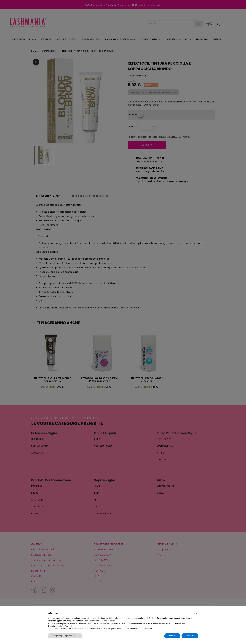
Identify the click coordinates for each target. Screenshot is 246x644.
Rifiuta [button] (172, 636)
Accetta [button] (190, 636)
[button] (197, 613)
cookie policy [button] (109, 621)
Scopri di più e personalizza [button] (65, 636)
